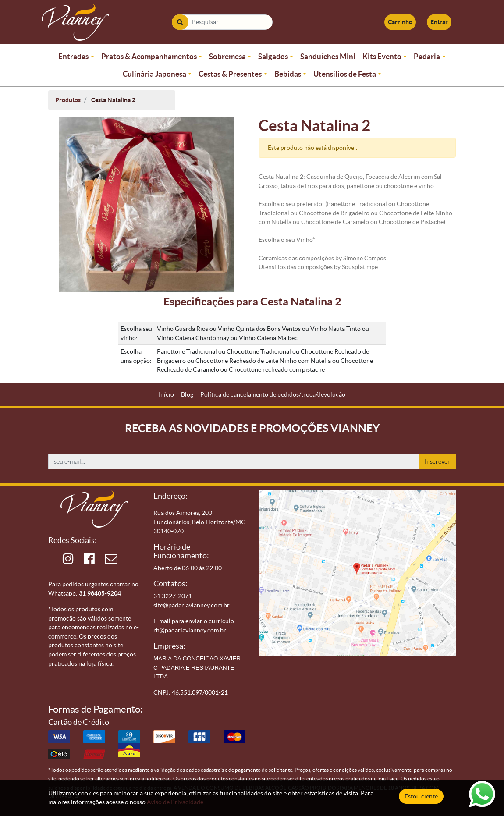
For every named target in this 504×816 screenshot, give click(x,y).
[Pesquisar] (180, 22)
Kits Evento (382, 56)
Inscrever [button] (437, 461)
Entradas (73, 56)
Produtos (68, 100)
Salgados (273, 56)
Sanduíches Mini (328, 56)
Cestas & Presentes (230, 74)
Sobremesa (227, 56)
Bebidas (288, 74)
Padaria (427, 56)
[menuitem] (166, 395)
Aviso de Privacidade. (176, 802)
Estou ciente (421, 796)
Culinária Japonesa (154, 74)
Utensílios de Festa (345, 74)
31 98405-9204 (100, 593)
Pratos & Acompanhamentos (149, 56)
